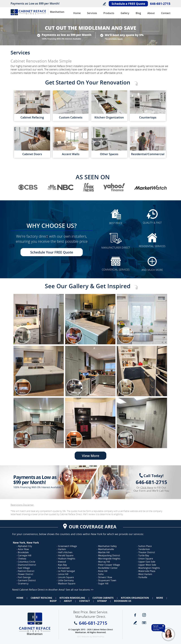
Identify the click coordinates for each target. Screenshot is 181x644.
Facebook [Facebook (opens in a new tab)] (135, 615)
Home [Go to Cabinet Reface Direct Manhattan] (77, 13)
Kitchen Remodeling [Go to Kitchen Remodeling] (72, 598)
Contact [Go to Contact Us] (166, 13)
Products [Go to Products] (109, 13)
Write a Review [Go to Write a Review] (104, 4)
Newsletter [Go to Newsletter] (144, 623)
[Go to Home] (28, 14)
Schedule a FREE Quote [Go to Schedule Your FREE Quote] (128, 4)
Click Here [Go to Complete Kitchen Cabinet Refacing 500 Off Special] (147, 488)
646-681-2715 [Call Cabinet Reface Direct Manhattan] (160, 4)
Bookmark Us (123, 601)
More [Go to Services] (160, 598)
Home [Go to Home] (20, 598)
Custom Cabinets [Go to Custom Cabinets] (103, 598)
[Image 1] (39, 319)
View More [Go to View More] (91, 456)
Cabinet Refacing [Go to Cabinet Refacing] (41, 598)
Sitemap (102, 601)
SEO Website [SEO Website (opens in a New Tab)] (83, 637)
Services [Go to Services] (92, 13)
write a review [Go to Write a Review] (135, 623)
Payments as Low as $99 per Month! (35, 3)
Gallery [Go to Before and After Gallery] (125, 13)
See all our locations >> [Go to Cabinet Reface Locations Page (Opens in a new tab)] (80, 590)
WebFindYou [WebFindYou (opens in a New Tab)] (98, 637)
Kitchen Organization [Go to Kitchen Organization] (135, 598)
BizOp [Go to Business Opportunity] (53, 601)
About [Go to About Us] (151, 13)
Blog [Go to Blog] (138, 13)
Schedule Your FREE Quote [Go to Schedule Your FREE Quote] (52, 252)
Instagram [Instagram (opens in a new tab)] (144, 615)
